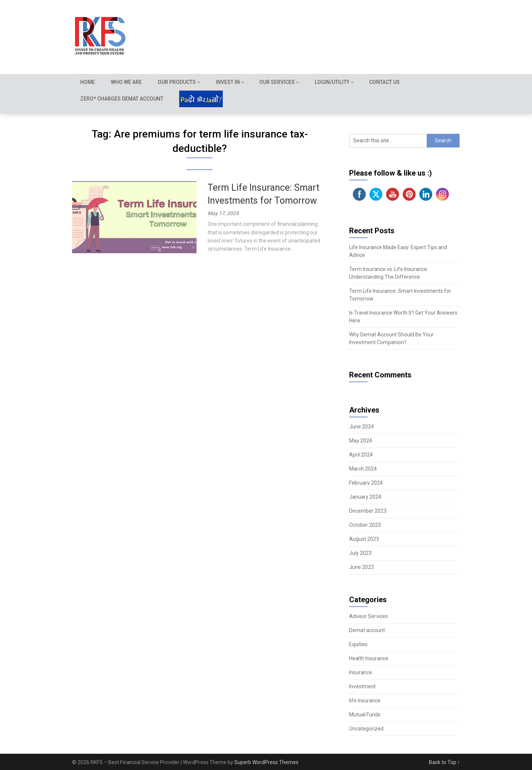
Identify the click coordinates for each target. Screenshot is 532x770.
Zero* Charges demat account (122, 99)
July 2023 (360, 553)
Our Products (178, 82)
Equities (358, 644)
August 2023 (364, 539)
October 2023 (365, 525)
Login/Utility (333, 82)
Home (88, 82)
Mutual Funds (365, 715)
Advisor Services (369, 616)
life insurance (365, 701)
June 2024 (362, 427)
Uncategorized (366, 729)
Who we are (127, 82)
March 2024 (363, 469)
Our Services (278, 82)
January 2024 (365, 497)
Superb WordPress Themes (266, 762)
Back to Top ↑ (444, 762)
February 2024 (366, 483)
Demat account (367, 630)
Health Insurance (369, 658)
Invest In (229, 82)
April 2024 (361, 455)
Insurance (361, 672)
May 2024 (361, 441)
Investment (362, 686)
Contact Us (386, 82)
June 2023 (362, 567)
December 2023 (368, 511)
